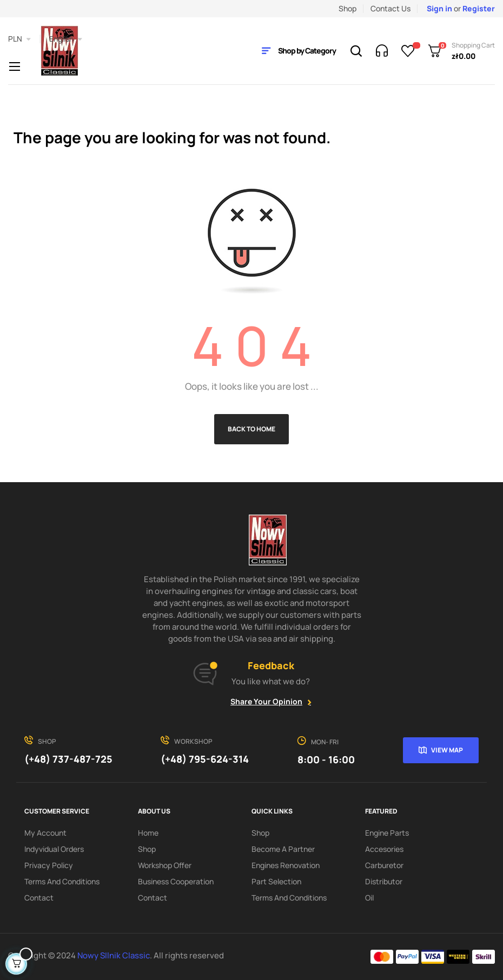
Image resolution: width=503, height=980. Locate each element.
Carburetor (384, 865)
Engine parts (387, 833)
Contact (39, 898)
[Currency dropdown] (19, 39)
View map (447, 750)
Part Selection (276, 881)
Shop (348, 8)
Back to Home (251, 429)
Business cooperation (176, 881)
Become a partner (283, 849)
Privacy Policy (49, 865)
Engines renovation (286, 865)
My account (45, 833)
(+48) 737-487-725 (68, 759)
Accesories (384, 849)
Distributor (384, 881)
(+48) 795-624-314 (205, 759)
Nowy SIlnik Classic (114, 955)
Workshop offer (165, 865)
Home (148, 833)
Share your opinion (266, 701)
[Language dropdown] (66, 39)
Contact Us (391, 8)
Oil (369, 898)
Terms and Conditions (62, 881)
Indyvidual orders (54, 849)
